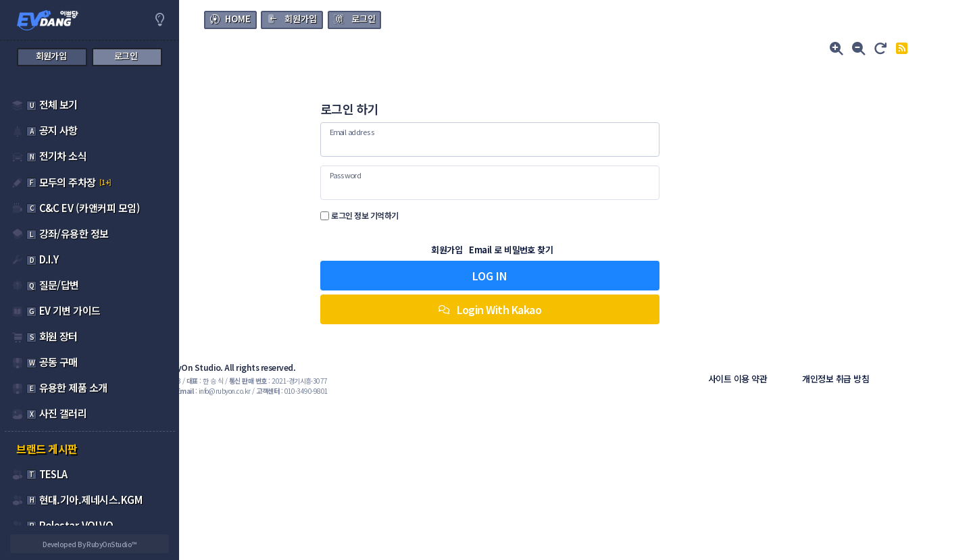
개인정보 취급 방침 (873, 379)
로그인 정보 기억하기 (471, 215)
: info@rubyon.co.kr (349, 391)
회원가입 (301, 19)
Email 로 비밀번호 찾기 (597, 250)
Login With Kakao (576, 309)
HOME (238, 19)
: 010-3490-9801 (427, 391)
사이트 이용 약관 (775, 379)
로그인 (364, 19)
